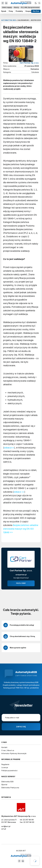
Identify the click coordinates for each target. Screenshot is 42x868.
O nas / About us (8, 750)
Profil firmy (21, 583)
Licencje (5, 767)
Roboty (16, 7)
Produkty (19, 11)
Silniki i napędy (7, 7)
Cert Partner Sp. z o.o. (29, 63)
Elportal (4, 785)
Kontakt (4, 747)
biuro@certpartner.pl (21, 578)
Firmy (11, 11)
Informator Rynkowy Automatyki (14, 753)
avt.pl (4, 829)
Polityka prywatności (9, 771)
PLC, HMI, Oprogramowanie (30, 7)
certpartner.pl (21, 575)
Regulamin (5, 764)
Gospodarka (30, 11)
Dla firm (36, 11)
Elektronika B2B (7, 782)
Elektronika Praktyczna (10, 788)
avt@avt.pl (6, 826)
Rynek (4, 11)
